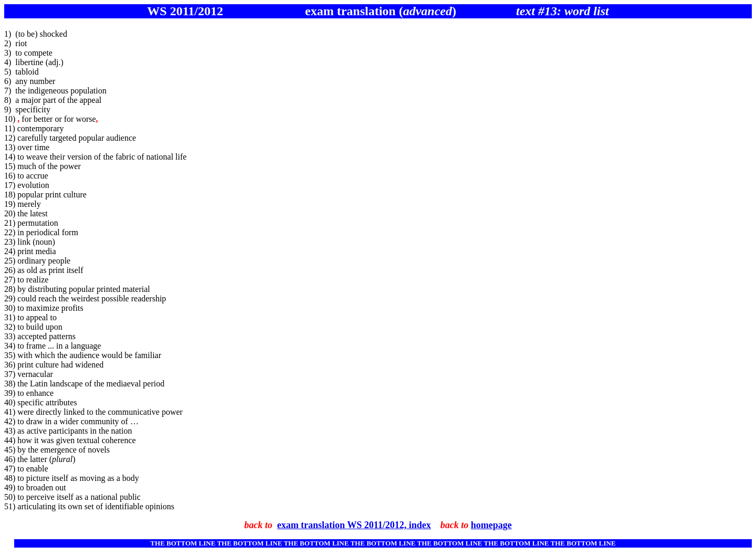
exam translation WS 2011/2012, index (354, 525)
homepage (491, 525)
